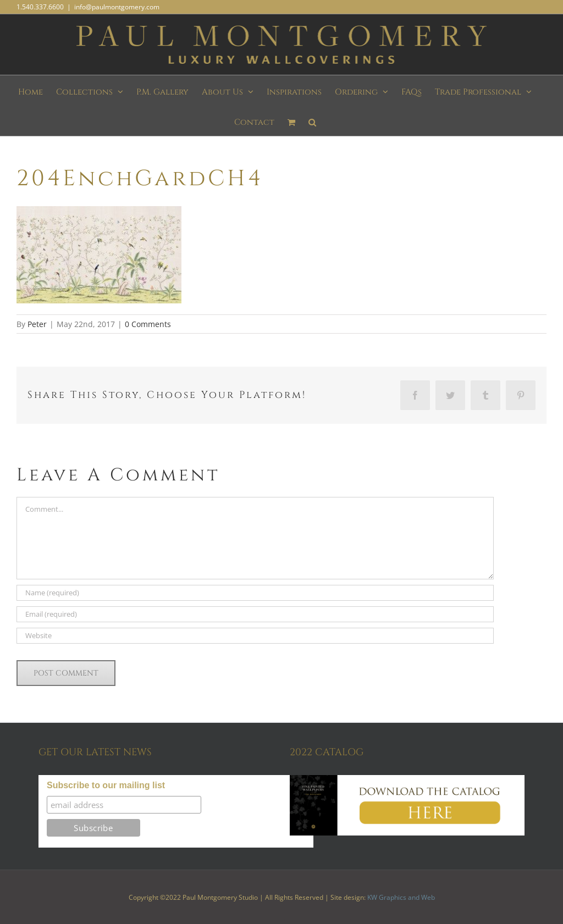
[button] (312, 121)
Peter (37, 324)
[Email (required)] (255, 614)
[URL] (255, 636)
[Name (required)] (255, 593)
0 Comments (148, 324)
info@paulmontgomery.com (117, 7)
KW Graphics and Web (401, 897)
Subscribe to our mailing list (106, 785)
